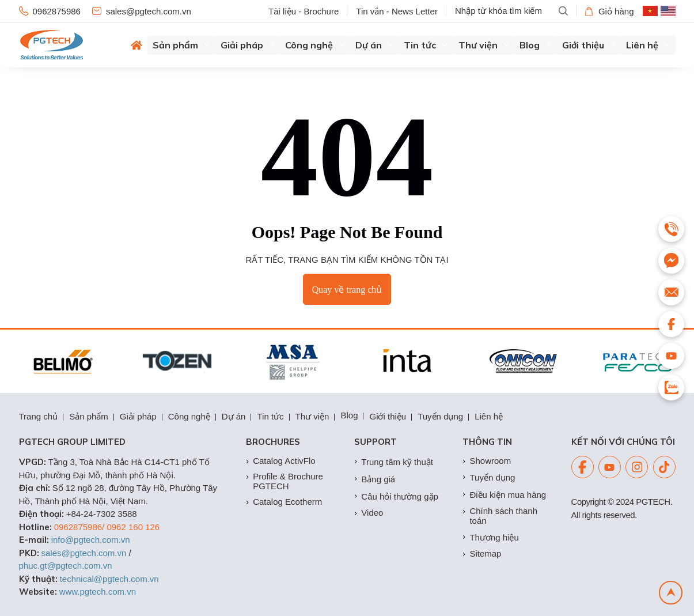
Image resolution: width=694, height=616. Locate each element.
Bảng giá (375, 479)
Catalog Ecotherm (284, 502)
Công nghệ (315, 45)
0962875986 (50, 11)
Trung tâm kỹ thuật (394, 462)
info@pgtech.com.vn (91, 540)
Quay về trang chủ (347, 290)
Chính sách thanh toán (500, 516)
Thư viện (484, 45)
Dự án (375, 45)
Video (369, 513)
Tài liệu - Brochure (304, 11)
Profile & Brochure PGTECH (285, 481)
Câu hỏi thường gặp (396, 496)
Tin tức (426, 45)
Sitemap (482, 553)
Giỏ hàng (610, 11)
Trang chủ (39, 416)
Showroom (487, 461)
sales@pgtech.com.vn (142, 11)
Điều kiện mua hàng (504, 495)
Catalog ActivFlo (280, 461)
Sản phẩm (181, 45)
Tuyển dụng (440, 416)
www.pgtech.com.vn (98, 592)
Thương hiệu (490, 537)
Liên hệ (648, 45)
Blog (536, 45)
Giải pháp (248, 45)
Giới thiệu (589, 45)
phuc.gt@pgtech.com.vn (66, 566)
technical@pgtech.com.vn (109, 579)
